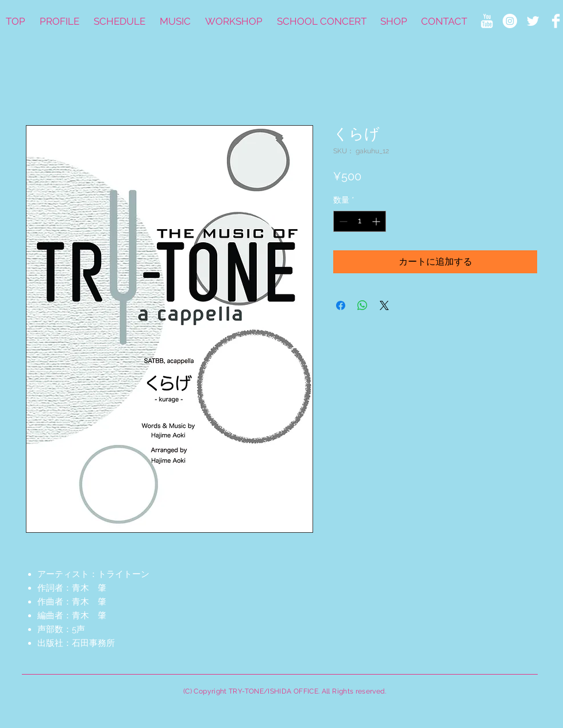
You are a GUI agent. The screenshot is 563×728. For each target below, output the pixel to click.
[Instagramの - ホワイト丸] (510, 21)
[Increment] (377, 221)
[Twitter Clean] (533, 21)
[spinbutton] (360, 221)
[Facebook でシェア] (341, 305)
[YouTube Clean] (487, 21)
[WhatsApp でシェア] (363, 305)
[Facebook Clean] (556, 21)
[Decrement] (342, 221)
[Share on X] (384, 305)
